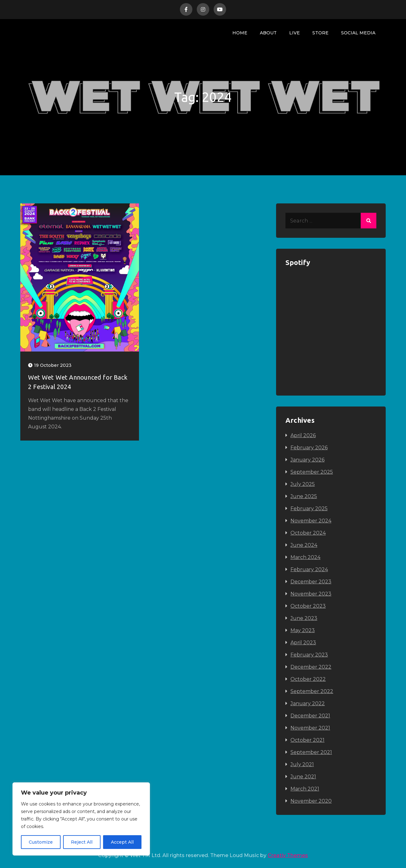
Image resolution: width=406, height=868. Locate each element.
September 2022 (312, 691)
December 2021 (310, 716)
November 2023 (311, 594)
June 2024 (304, 545)
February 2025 (309, 509)
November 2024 (311, 521)
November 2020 (311, 801)
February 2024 (309, 569)
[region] (81, 819)
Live (295, 33)
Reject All (82, 842)
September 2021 (311, 752)
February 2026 (309, 448)
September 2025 (312, 472)
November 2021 (310, 728)
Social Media (358, 33)
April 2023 (303, 643)
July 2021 (302, 764)
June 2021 (303, 777)
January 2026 (307, 460)
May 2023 (303, 630)
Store (320, 33)
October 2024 (308, 533)
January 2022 (308, 703)
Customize (41, 842)
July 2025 (303, 484)
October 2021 (307, 740)
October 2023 (308, 606)
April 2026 (303, 435)
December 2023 (311, 582)
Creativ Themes (288, 855)
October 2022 (308, 679)
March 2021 (305, 789)
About (268, 33)
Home (240, 33)
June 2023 (304, 618)
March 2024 (305, 557)
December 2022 (311, 667)
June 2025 (304, 496)
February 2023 (309, 655)
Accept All (122, 842)
